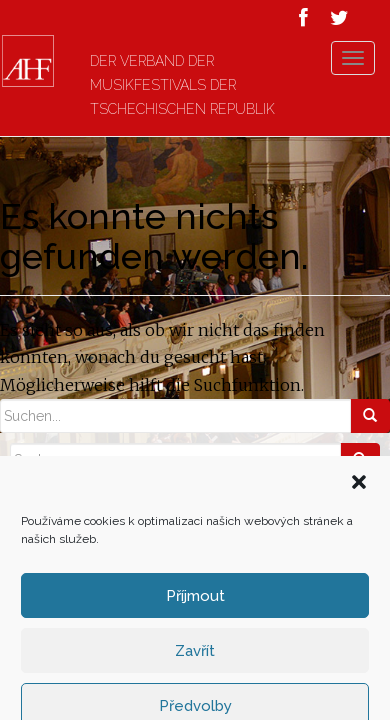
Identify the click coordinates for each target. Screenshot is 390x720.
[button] (359, 546)
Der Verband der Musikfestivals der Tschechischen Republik (187, 85)
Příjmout (195, 660)
